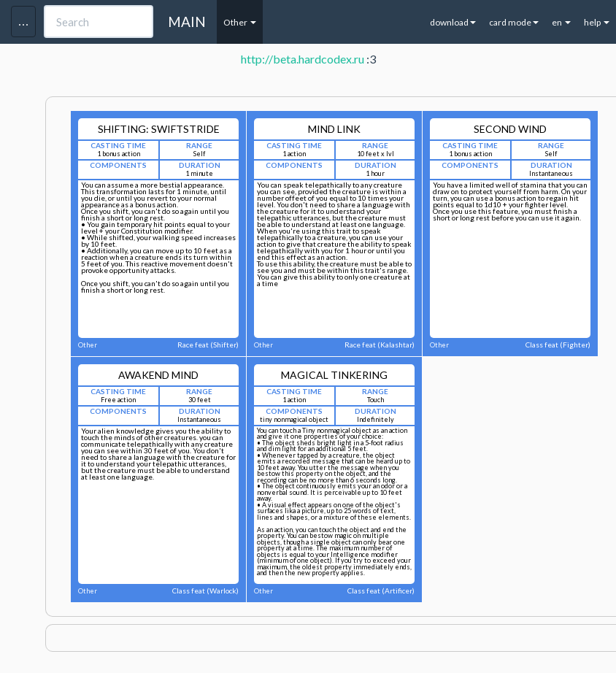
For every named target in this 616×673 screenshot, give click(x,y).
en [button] (561, 22)
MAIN (187, 22)
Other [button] (240, 22)
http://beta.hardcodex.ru (303, 59)
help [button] (597, 22)
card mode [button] (514, 22)
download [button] (453, 22)
